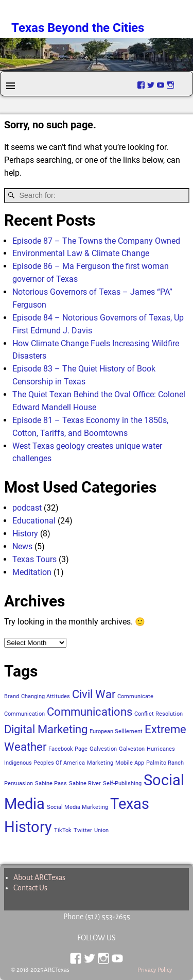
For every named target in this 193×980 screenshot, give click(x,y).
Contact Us (30, 888)
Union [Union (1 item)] (101, 830)
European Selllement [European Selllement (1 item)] (116, 731)
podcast (27, 508)
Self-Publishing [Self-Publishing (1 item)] (122, 783)
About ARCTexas (39, 877)
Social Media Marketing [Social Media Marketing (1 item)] (77, 807)
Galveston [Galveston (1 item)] (132, 749)
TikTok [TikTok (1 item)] (63, 830)
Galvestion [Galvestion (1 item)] (103, 749)
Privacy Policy (155, 970)
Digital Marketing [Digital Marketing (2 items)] (46, 729)
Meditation (32, 572)
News (22, 546)
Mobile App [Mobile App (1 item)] (130, 763)
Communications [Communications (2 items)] (90, 712)
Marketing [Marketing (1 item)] (100, 763)
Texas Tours (34, 559)
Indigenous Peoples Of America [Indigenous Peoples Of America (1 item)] (45, 763)
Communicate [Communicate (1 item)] (135, 696)
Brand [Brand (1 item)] (12, 696)
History (25, 534)
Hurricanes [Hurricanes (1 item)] (161, 749)
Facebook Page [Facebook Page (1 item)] (68, 749)
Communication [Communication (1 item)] (24, 714)
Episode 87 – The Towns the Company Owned (96, 241)
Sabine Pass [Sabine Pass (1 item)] (51, 783)
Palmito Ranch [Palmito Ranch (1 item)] (165, 763)
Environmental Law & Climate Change (81, 253)
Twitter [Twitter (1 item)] (83, 830)
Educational (34, 521)
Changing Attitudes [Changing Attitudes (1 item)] (46, 696)
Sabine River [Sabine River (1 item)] (85, 783)
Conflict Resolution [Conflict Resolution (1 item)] (159, 714)
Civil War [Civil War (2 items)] (94, 694)
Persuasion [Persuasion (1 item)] (19, 783)
